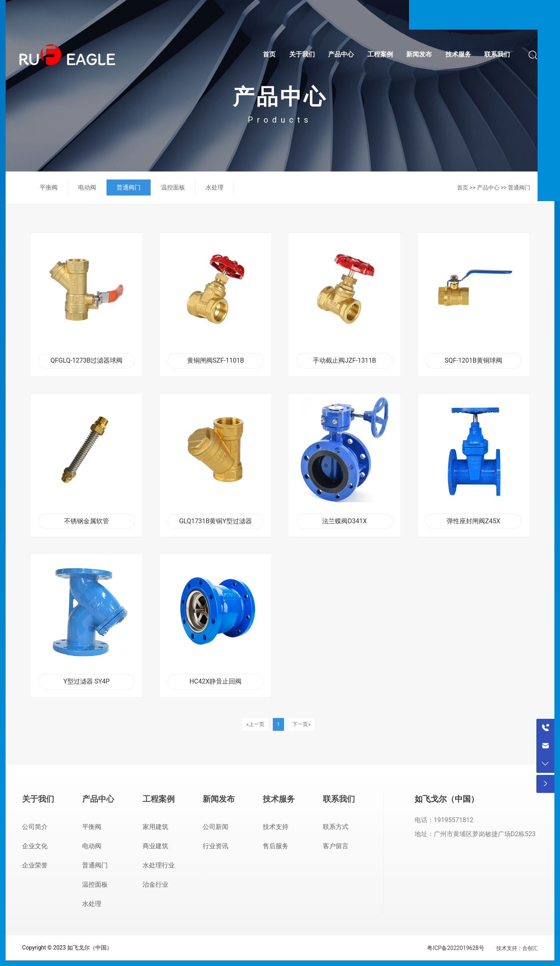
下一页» (301, 724)
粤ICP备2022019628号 (455, 948)
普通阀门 (519, 188)
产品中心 (488, 188)
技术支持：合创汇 (517, 948)
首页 (463, 188)
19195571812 (454, 820)
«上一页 (255, 724)
